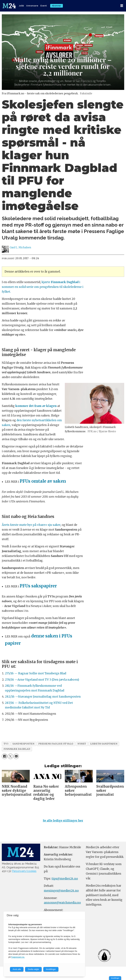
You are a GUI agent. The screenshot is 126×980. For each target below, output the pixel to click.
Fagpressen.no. (18, 957)
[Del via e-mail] (16, 756)
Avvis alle (17, 969)
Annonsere (32, 6)
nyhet (82, 744)
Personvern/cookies (24, 871)
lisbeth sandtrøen (104, 744)
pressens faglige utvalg (56, 744)
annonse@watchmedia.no (62, 903)
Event (44, 6)
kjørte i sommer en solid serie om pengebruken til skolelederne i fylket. (43, 287)
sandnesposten (23, 744)
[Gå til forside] (9, 6)
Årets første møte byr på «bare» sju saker (31, 525)
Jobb (21, 6)
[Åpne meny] (122, 6)
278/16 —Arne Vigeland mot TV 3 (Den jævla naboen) (42, 680)
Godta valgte (33, 969)
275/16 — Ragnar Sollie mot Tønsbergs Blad (36, 673)
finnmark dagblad (17, 749)
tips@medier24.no (65, 879)
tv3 (6, 744)
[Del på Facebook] (5, 756)
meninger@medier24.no (61, 891)
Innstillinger (115, 978)
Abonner (57, 6)
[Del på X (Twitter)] (10, 756)
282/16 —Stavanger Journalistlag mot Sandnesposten (43, 697)
